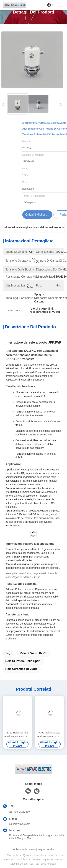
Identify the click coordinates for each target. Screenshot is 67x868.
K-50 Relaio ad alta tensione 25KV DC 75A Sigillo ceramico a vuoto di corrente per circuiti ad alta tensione (50, 735)
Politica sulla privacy (24, 850)
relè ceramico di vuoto (21, 669)
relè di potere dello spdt (22, 661)
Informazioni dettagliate (18, 227)
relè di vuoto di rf (33, 653)
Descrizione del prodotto (49, 227)
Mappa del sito (46, 850)
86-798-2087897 (20, 812)
